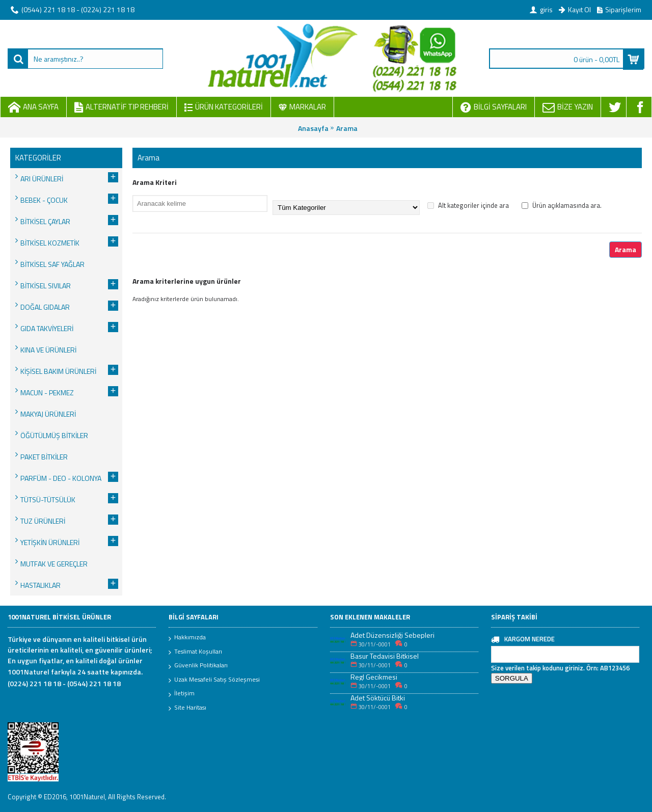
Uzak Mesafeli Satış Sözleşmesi (214, 680)
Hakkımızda (187, 638)
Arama (347, 128)
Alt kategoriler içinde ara (468, 205)
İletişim (182, 694)
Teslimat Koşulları (195, 652)
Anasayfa (313, 128)
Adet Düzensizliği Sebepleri (392, 635)
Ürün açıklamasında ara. (562, 205)
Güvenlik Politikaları (198, 666)
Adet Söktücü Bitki (378, 698)
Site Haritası (187, 708)
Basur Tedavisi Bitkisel (385, 656)
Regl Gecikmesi (374, 677)
